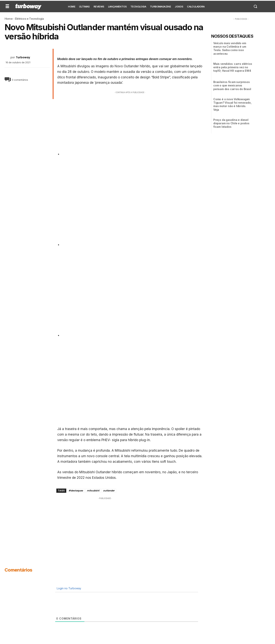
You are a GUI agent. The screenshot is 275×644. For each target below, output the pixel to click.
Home (9, 19)
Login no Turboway (69, 588)
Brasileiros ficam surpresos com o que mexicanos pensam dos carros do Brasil (232, 85)
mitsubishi (93, 491)
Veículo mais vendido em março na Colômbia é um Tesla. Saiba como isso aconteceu (230, 48)
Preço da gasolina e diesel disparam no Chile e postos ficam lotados (231, 123)
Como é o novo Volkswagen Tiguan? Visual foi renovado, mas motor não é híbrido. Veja (232, 104)
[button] (255, 6)
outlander (109, 491)
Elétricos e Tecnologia (29, 19)
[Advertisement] (130, 121)
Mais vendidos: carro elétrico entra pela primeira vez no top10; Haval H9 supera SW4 (233, 67)
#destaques (76, 491)
